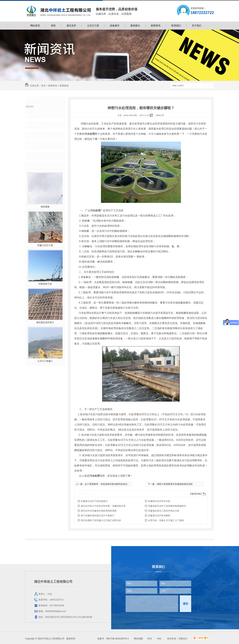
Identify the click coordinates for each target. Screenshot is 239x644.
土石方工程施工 (45, 361)
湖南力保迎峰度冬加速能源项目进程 (175, 484)
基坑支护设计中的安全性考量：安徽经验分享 (103, 506)
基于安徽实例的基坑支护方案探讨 (98, 516)
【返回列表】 (196, 494)
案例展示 (135, 26)
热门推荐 (36, 166)
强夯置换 (45, 207)
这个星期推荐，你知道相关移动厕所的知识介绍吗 (109, 484)
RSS (150, 639)
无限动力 (183, 639)
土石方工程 (93, 26)
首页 (43, 86)
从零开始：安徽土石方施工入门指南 (166, 520)
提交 (186, 604)
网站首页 (35, 26)
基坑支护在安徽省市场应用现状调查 (99, 511)
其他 (33, 156)
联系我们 (176, 26)
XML (159, 639)
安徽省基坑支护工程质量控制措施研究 (167, 506)
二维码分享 (159, 115)
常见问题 (36, 135)
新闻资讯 (156, 26)
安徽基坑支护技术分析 (159, 501)
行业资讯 (36, 125)
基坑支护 (71, 26)
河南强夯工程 (45, 284)
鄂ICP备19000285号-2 (118, 639)
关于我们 (197, 26)
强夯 (53, 26)
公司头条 (36, 115)
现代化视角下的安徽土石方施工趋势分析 (101, 520)
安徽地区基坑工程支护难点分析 (164, 511)
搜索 (208, 86)
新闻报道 (64, 86)
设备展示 (115, 26)
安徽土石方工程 (45, 245)
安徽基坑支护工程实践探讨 (94, 501)
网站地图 (138, 639)
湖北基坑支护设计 (45, 322)
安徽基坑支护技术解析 (159, 516)
